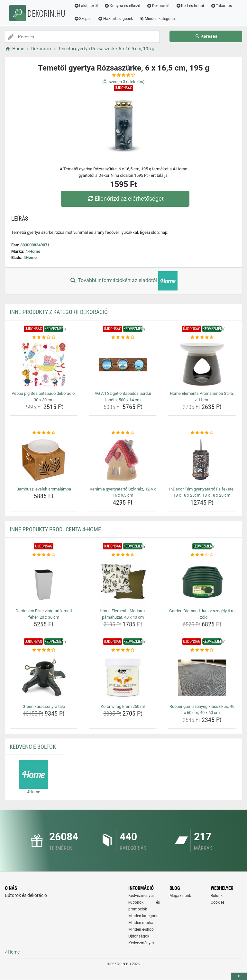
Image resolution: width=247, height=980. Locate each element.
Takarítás (222, 6)
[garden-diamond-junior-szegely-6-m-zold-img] (202, 582)
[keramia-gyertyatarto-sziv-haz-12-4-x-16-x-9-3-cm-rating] (123, 433)
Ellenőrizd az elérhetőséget (125, 199)
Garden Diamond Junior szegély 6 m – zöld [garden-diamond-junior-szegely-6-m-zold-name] (202, 614)
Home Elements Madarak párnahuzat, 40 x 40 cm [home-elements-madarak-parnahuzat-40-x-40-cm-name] (123, 614)
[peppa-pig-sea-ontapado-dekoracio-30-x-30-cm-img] (44, 365)
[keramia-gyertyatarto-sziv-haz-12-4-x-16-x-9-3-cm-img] (123, 460)
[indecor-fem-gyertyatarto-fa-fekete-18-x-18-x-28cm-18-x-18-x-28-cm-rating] (202, 433)
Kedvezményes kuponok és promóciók (144, 902)
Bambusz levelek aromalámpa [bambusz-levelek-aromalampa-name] (44, 489)
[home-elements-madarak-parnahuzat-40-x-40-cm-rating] (123, 555)
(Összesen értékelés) (123, 82)
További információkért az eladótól (123, 281)
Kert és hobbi (191, 6)
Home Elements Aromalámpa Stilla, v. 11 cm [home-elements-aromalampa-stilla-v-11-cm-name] (202, 397)
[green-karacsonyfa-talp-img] (44, 678)
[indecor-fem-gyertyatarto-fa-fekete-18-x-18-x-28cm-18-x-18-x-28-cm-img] (202, 460)
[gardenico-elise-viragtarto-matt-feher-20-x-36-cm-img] (44, 582)
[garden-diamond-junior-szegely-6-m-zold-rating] (202, 555)
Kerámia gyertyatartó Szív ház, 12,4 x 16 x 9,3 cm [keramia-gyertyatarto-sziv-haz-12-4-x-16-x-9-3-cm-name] (123, 492)
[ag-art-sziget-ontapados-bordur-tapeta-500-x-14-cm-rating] (123, 338)
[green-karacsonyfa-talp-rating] (44, 650)
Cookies (218, 902)
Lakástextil (87, 6)
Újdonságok (139, 936)
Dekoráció (159, 6)
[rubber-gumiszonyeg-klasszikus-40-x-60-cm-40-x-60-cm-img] (202, 678)
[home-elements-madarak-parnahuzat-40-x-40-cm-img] (123, 582)
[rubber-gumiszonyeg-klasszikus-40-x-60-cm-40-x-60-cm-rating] (202, 650)
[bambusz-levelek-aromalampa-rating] (44, 433)
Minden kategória (158, 19)
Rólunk (217, 896)
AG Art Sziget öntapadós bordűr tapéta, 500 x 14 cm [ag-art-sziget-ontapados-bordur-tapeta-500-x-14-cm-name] (123, 397)
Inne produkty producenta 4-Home (55, 529)
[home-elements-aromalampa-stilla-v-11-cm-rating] (202, 338)
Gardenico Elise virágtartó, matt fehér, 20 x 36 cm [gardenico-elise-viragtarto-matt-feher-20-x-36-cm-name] (44, 614)
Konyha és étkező (123, 6)
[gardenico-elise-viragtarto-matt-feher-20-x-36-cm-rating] (44, 555)
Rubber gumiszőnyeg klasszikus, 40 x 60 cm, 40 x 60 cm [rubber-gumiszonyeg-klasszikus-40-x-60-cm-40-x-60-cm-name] (202, 710)
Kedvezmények (141, 943)
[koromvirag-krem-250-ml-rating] (123, 650)
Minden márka (141, 923)
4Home (30, 257)
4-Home (33, 251)
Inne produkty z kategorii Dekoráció (59, 312)
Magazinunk (180, 896)
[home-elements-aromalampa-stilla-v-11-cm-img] (202, 365)
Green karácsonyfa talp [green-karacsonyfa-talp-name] (44, 706)
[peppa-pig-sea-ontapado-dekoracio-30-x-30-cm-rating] (44, 338)
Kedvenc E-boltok (33, 747)
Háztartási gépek (116, 19)
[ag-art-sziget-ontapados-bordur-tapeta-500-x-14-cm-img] (123, 365)
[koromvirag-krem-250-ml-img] (123, 678)
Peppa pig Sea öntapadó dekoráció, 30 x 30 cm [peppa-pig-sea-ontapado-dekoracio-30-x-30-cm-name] (44, 397)
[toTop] (239, 976)
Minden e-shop (141, 929)
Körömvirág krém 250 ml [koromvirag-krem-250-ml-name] (123, 706)
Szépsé (83, 19)
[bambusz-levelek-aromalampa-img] (44, 460)
